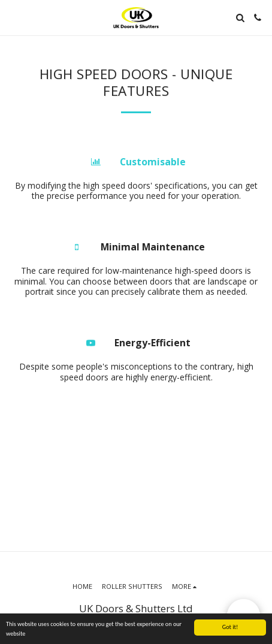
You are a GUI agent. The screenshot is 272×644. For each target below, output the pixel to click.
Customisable (153, 162)
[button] (13, 17)
